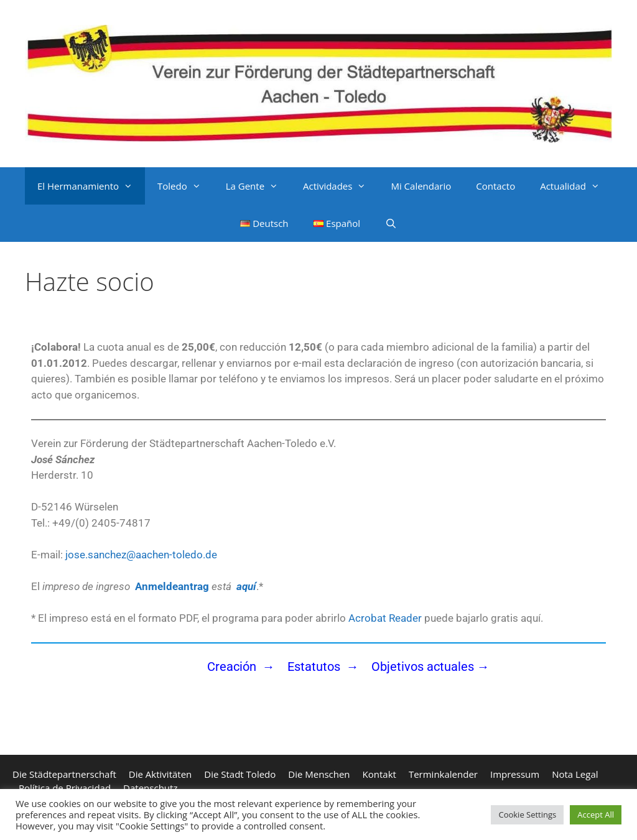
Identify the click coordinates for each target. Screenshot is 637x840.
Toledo (185, 186)
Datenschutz (150, 788)
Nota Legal (575, 774)
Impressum (515, 774)
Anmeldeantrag (172, 586)
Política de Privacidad (65, 788)
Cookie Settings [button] (527, 815)
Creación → (241, 667)
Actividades (341, 186)
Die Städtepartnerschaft (64, 774)
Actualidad (576, 186)
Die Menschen (319, 774)
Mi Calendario (421, 186)
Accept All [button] (596, 815)
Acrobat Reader (385, 618)
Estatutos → (325, 667)
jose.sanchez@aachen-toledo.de (140, 555)
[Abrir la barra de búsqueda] (391, 223)
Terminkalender (443, 774)
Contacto (495, 186)
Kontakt (379, 774)
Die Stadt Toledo (240, 774)
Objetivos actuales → (430, 667)
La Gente (258, 186)
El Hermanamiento (91, 186)
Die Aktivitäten (160, 774)
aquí (246, 586)
